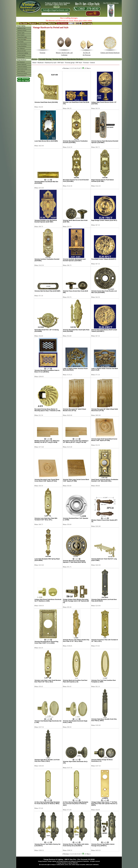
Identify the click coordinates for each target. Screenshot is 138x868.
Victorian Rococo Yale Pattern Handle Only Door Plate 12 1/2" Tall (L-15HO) (76, 641)
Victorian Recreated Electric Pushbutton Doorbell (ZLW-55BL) (75, 142)
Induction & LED (21, 51)
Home (34, 63)
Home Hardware (21, 71)
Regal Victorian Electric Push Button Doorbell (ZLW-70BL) (103, 181)
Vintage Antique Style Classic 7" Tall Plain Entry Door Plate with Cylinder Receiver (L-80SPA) (105, 804)
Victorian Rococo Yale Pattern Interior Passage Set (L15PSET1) (103, 845)
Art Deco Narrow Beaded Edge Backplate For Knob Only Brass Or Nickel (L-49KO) (47, 803)
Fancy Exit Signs (22, 39)
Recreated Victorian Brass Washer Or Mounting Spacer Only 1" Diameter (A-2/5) (47, 410)
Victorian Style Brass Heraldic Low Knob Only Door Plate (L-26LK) (47, 760)
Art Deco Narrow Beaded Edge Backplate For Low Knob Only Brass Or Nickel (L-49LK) (76, 804)
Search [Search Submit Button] (68, 14)
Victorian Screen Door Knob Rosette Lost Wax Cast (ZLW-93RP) (104, 292)
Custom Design (21, 57)
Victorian (42, 52)
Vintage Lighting (21, 26)
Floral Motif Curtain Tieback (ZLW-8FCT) (104, 259)
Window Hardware (22, 64)
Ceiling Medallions (22, 46)
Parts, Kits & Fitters (22, 44)
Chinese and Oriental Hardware (110, 52)
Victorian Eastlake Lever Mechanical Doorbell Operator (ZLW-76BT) (46, 221)
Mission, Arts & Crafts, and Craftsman (64, 53)
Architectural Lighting (23, 53)
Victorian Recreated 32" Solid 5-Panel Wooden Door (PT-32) (74, 410)
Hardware (41, 63)
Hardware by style (51, 63)
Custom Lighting (21, 55)
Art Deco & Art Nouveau (87, 53)
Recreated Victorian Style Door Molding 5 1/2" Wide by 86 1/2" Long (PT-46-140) (76, 442)
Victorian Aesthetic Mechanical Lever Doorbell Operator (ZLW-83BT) (74, 260)
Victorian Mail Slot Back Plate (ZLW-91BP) (47, 291)
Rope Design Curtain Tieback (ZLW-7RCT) (104, 220)
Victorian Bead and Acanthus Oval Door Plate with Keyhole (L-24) (75, 681)
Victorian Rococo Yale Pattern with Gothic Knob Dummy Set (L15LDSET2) (76, 845)
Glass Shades (20, 42)
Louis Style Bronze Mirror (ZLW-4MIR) (46, 141)
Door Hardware (21, 62)
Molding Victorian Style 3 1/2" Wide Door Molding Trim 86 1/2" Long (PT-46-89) (47, 442)
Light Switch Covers (22, 69)
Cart (90, 14)
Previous (66, 68)
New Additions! (21, 48)
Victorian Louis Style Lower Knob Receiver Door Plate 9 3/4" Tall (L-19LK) (48, 681)
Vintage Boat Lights (22, 37)
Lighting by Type (21, 28)
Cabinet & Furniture (22, 67)
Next (88, 68)
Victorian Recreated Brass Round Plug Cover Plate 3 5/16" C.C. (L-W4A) (46, 642)
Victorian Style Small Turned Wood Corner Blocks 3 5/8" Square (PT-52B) (104, 440)
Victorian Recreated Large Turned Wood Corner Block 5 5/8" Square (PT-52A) (47, 480)
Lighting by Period (22, 30)
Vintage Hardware (21, 60)
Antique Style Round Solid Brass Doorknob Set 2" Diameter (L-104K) (48, 600)
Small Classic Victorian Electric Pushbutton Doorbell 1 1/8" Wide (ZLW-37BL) (105, 480)
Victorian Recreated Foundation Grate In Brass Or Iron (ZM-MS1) (47, 371)
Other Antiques (21, 35)
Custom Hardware (22, 76)
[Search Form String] (56, 14)
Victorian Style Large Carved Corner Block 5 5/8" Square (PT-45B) (76, 480)
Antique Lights (21, 33)
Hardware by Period (22, 73)
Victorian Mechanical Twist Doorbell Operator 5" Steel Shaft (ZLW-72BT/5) (74, 561)
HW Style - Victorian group (66, 63)
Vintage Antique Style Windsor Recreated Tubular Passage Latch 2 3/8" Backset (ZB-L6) (76, 601)
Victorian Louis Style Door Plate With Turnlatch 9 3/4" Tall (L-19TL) (46, 519)
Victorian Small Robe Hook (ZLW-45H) (46, 102)
